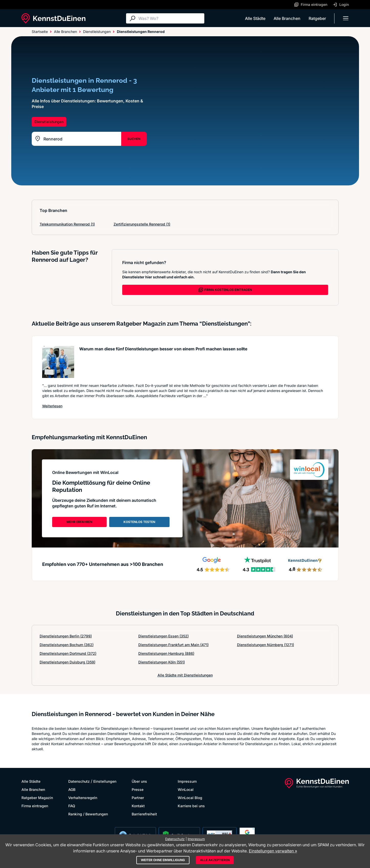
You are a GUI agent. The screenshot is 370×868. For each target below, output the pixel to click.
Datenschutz (79, 781)
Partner (138, 798)
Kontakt (138, 806)
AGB (72, 789)
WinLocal (186, 789)
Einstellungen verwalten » (273, 851)
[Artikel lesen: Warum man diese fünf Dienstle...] (58, 362)
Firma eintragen (35, 806)
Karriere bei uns (191, 806)
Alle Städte (255, 18)
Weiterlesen (52, 406)
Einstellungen (105, 781)
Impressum (187, 781)
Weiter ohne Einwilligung (163, 860)
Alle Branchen (287, 18)
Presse (138, 789)
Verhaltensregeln (83, 798)
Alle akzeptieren (215, 860)
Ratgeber (317, 18)
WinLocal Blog (190, 798)
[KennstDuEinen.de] (53, 18)
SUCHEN (134, 139)
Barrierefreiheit (144, 814)
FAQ (72, 806)
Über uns (139, 781)
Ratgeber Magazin (37, 798)
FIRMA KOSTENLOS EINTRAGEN (225, 290)
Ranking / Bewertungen (88, 814)
